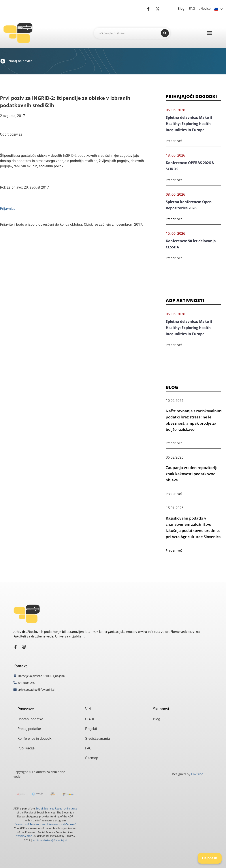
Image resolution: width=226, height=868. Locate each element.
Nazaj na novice (20, 61)
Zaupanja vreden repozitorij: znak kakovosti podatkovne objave (192, 474)
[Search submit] (165, 33)
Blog (181, 8)
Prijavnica (8, 209)
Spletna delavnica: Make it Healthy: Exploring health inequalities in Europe (189, 124)
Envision (197, 774)
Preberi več (174, 141)
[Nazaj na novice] (3, 61)
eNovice (205, 8)
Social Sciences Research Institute (56, 808)
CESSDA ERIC (24, 836)
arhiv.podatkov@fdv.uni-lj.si (50, 840)
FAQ (192, 8)
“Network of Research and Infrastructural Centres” (45, 824)
